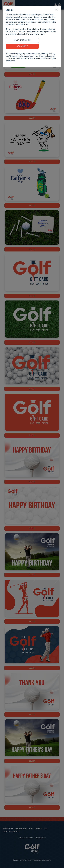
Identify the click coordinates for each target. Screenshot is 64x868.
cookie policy (47, 58)
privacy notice (31, 58)
